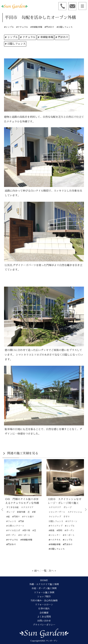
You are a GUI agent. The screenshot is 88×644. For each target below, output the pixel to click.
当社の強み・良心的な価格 (44, 601)
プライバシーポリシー (44, 625)
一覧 (44, 571)
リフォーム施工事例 (44, 592)
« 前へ (36, 571)
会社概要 (44, 613)
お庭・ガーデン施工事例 (44, 588)
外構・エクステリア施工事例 (44, 584)
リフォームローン (44, 605)
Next (86, 510)
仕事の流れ (44, 609)
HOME (44, 580)
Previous (2, 510)
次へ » (52, 571)
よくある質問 (44, 617)
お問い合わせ (44, 621)
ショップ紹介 (44, 596)
